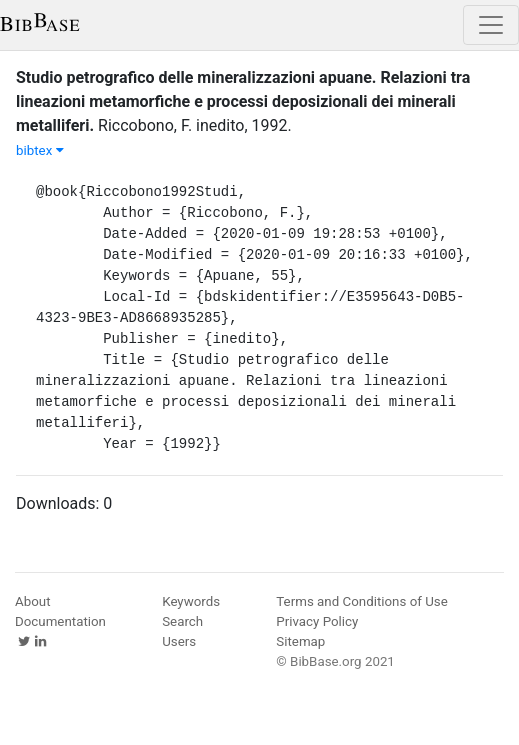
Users (179, 641)
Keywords (191, 601)
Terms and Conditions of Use (361, 601)
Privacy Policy (317, 621)
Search (182, 621)
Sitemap (300, 641)
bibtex (40, 150)
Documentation (60, 621)
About (33, 601)
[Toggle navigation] (491, 25)
